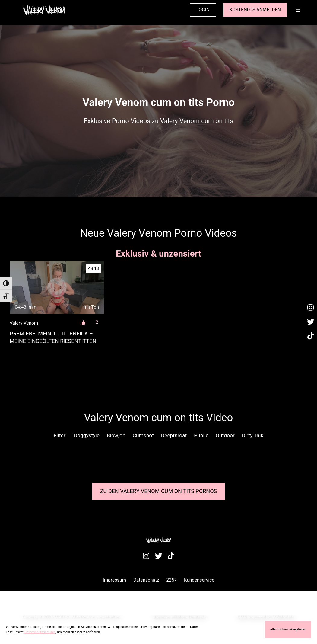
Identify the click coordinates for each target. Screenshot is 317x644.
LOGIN (203, 10)
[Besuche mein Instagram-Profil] (311, 308)
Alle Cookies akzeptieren (288, 629)
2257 (171, 580)
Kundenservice (199, 580)
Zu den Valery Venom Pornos (159, 491)
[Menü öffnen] (298, 10)
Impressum (114, 580)
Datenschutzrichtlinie (40, 632)
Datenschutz (146, 580)
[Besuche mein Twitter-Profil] (311, 322)
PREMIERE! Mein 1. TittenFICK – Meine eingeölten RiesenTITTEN (53, 337)
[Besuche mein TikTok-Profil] (311, 336)
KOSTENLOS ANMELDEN (255, 10)
